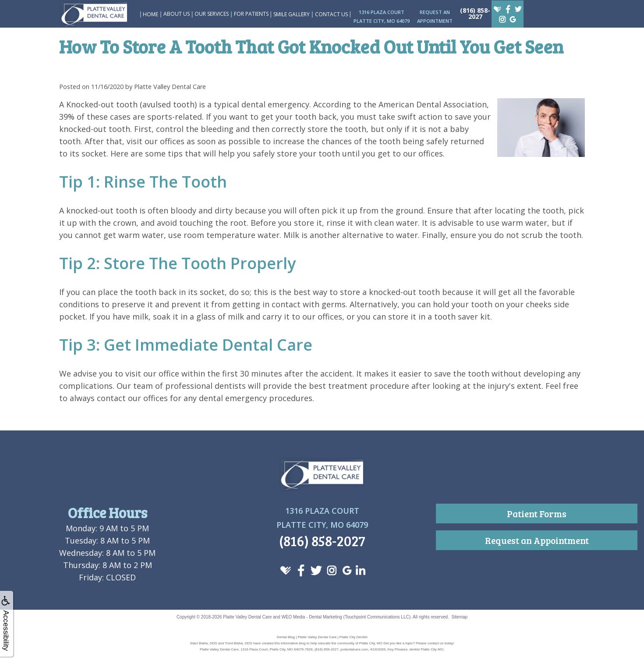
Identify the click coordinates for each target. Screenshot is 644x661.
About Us (177, 14)
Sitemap (459, 617)
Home (150, 14)
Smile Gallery (292, 14)
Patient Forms (537, 514)
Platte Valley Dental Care (247, 617)
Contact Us (331, 14)
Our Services (212, 14)
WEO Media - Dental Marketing (311, 617)
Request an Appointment (537, 540)
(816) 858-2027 (475, 13)
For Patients (251, 14)
